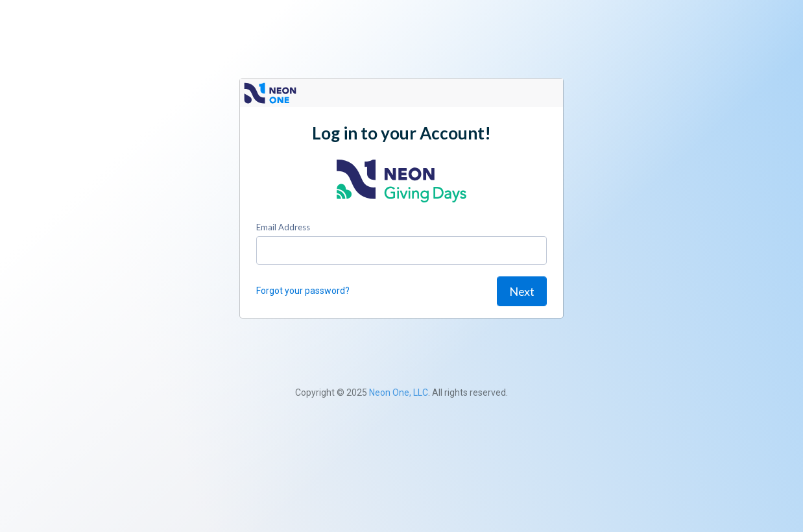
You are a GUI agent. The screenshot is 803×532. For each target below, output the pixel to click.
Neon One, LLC (399, 393)
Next (522, 291)
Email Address (283, 227)
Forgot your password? (303, 291)
